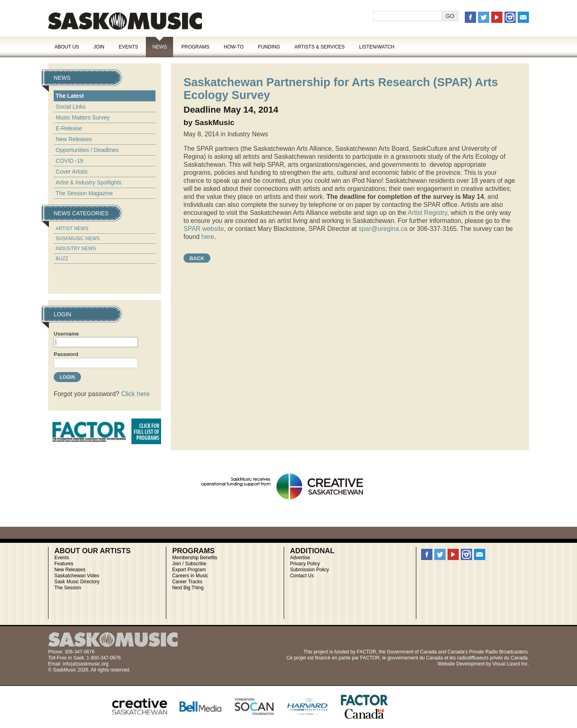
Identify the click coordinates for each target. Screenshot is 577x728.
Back (197, 258)
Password (66, 354)
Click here (135, 394)
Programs (195, 47)
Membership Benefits (195, 558)
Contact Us (302, 576)
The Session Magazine (84, 193)
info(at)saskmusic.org (86, 664)
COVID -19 (69, 161)
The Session (68, 588)
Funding (269, 47)
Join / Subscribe (189, 564)
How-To (234, 47)
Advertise (300, 558)
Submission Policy (310, 570)
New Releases (74, 139)
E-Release (69, 128)
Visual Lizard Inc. (511, 664)
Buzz (62, 259)
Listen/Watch (377, 47)
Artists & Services (320, 47)
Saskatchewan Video (77, 576)
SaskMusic (125, 21)
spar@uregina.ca (383, 229)
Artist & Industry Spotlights (89, 182)
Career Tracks (187, 582)
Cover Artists (72, 172)
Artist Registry (427, 213)
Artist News (72, 229)
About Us (67, 47)
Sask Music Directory (77, 582)
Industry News (76, 249)
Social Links (71, 107)
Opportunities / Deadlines (87, 150)
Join (99, 47)
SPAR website (204, 229)
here (208, 237)
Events (128, 47)
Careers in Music (190, 576)
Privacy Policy (305, 564)
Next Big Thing (188, 588)
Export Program (189, 570)
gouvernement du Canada (415, 658)
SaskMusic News (78, 239)
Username (66, 334)
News (159, 47)
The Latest (70, 96)
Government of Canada (412, 652)
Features (64, 564)
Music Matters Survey (83, 117)
